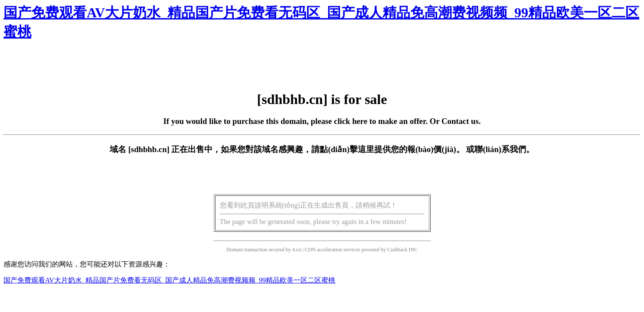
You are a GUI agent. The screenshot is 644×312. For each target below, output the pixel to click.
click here (351, 121)
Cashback (397, 250)
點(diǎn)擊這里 (347, 149)
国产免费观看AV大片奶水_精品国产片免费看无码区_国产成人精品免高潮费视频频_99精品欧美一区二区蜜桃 (169, 280)
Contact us (460, 121)
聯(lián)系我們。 (504, 149)
